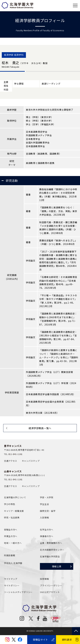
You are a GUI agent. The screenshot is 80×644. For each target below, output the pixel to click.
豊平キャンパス (13, 446)
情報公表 (57, 566)
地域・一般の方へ (13, 543)
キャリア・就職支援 (14, 511)
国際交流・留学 (48, 511)
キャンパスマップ (31, 461)
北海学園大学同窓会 (50, 556)
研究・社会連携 (12, 518)
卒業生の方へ (11, 536)
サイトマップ (11, 579)
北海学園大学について (15, 497)
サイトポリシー (12, 585)
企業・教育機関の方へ (51, 543)
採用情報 (44, 579)
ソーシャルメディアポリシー (18, 592)
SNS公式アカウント (50, 592)
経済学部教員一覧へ (40, 428)
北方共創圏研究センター (52, 550)
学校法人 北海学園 (13, 563)
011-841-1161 (15, 454)
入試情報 (44, 518)
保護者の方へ (47, 536)
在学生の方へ (47, 530)
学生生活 (44, 504)
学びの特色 (10, 504)
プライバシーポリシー (51, 585)
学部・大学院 (47, 497)
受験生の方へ (11, 530)
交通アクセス (11, 461)
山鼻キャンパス (13, 471)
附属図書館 (10, 555)
